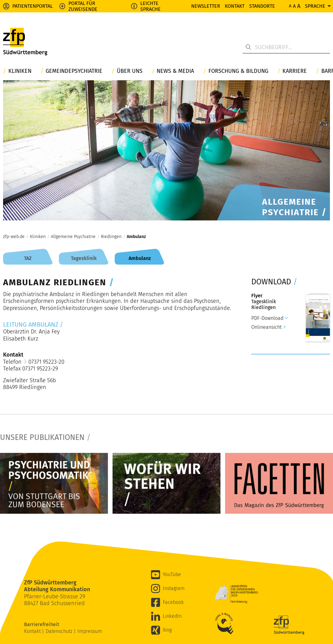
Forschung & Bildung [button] (238, 71)
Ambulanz (136, 237)
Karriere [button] (295, 71)
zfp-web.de (14, 237)
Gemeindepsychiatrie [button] (74, 71)
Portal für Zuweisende (83, 6)
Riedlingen (111, 237)
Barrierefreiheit (42, 624)
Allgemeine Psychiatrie (73, 237)
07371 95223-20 (46, 362)
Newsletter (206, 6)
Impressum (90, 631)
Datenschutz (60, 631)
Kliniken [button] (20, 71)
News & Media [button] (175, 71)
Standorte (262, 6)
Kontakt (235, 6)
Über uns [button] (130, 71)
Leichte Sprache (150, 6)
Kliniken (38, 237)
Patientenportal (33, 6)
